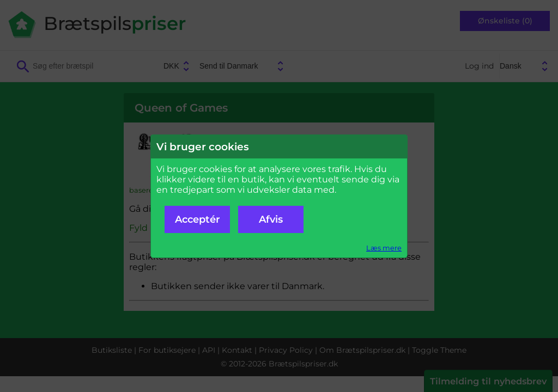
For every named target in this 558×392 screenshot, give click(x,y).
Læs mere (384, 248)
